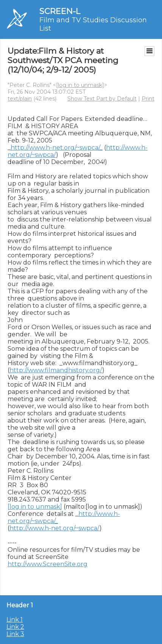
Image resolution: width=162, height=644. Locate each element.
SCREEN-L (60, 11)
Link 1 (15, 620)
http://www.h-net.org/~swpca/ (55, 528)
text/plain (20, 99)
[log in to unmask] (80, 85)
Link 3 (15, 634)
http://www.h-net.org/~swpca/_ (57, 148)
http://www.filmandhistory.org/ (56, 370)
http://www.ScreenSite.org (48, 564)
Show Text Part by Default (102, 99)
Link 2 (15, 627)
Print (148, 99)
